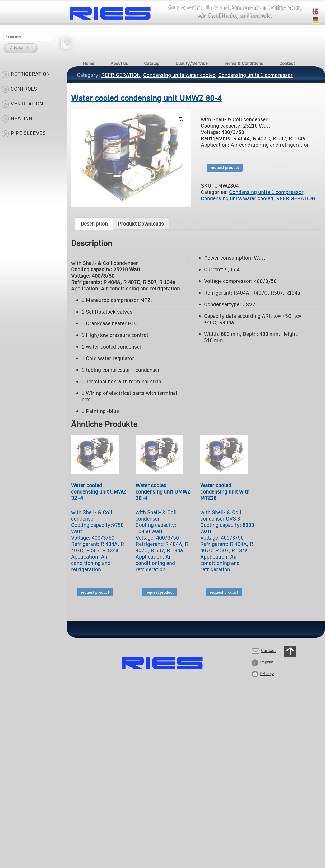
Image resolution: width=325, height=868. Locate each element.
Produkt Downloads (141, 224)
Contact (287, 63)
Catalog (152, 63)
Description (94, 224)
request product (225, 168)
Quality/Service (192, 63)
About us (119, 63)
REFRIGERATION (296, 198)
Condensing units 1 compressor (266, 192)
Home (89, 63)
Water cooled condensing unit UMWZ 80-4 (146, 98)
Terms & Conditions (243, 63)
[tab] (94, 224)
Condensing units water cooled (237, 198)
